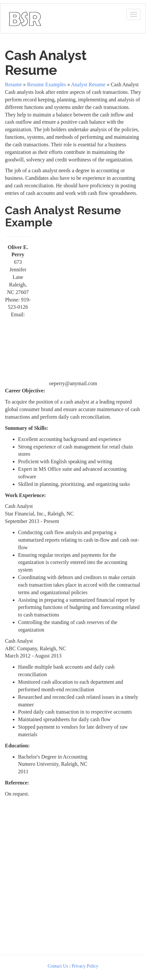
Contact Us (58, 966)
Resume (13, 84)
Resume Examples (47, 84)
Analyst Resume (88, 84)
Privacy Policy (85, 966)
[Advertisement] (73, 306)
